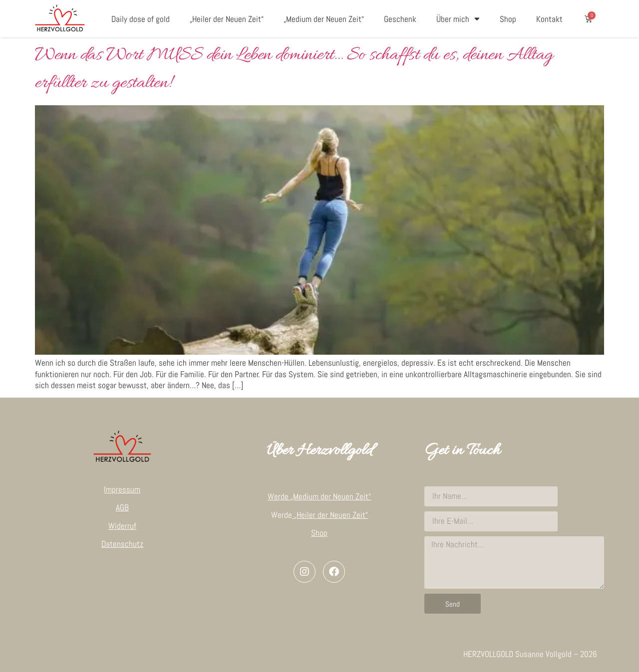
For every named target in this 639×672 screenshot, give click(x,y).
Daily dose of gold (141, 19)
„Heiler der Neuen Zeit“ (227, 19)
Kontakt (549, 19)
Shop (508, 19)
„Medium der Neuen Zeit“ (324, 19)
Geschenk (400, 19)
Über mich (458, 19)
